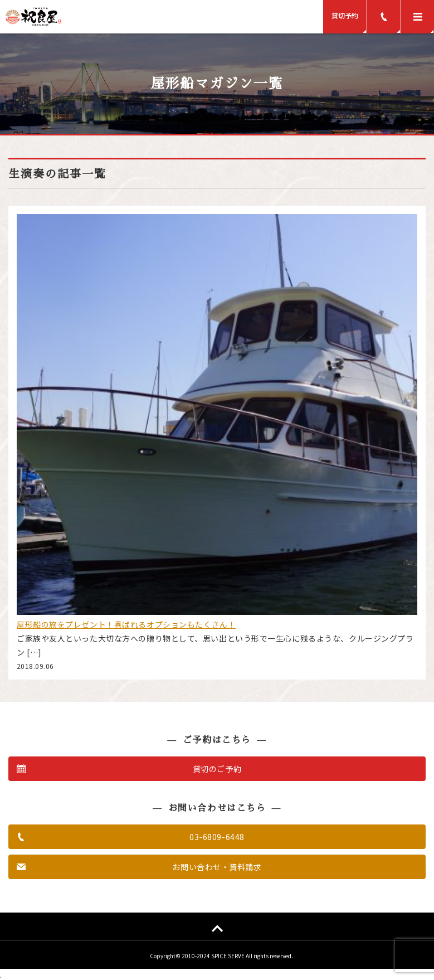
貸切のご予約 (217, 769)
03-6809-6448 (217, 837)
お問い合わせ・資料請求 (217, 867)
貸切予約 (345, 15)
